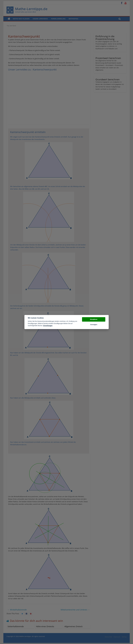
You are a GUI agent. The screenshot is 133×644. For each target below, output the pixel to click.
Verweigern (94, 325)
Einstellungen (48, 326)
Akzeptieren (94, 319)
